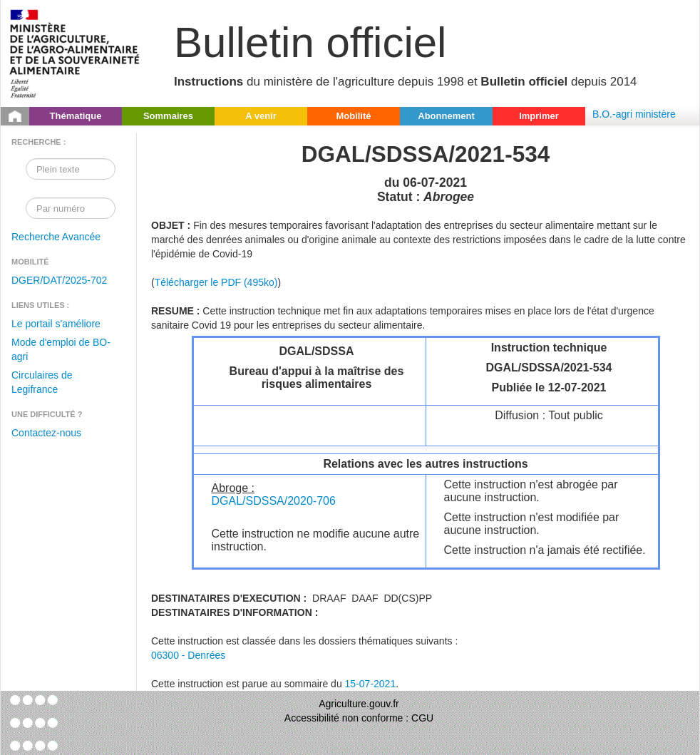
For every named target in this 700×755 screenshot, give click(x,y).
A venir (261, 116)
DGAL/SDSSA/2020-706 (274, 501)
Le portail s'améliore (56, 324)
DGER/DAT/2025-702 (59, 280)
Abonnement (446, 116)
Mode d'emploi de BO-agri (61, 349)
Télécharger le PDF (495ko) (216, 282)
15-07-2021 (371, 684)
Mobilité (353, 116)
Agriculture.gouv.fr (359, 704)
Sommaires (168, 116)
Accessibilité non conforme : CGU (359, 718)
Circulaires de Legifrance (42, 382)
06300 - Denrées (188, 655)
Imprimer (539, 116)
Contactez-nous (46, 433)
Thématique (76, 116)
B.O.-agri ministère (634, 114)
